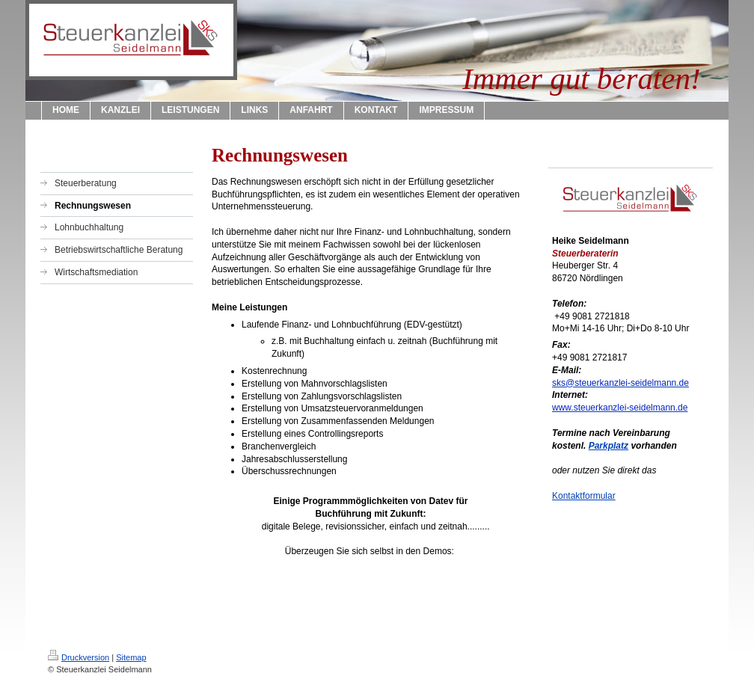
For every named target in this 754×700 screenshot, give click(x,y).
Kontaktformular (584, 496)
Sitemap (131, 657)
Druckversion (79, 657)
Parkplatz (609, 446)
